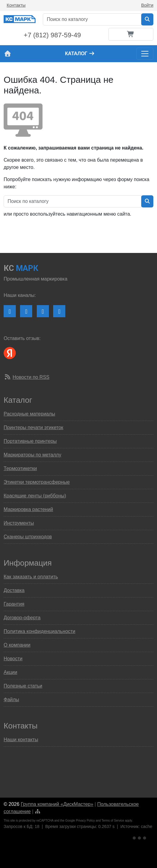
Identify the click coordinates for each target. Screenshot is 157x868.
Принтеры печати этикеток (33, 427)
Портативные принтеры (30, 441)
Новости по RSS (31, 377)
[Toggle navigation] (145, 54)
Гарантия (14, 604)
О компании (17, 645)
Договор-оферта (22, 618)
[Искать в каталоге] (147, 19)
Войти (147, 5)
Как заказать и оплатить (31, 577)
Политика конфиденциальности (39, 631)
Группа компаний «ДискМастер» (57, 804)
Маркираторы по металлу (32, 455)
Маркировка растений (28, 509)
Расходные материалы (29, 414)
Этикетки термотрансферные (37, 482)
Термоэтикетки (20, 468)
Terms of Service (113, 821)
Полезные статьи (23, 686)
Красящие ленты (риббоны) (35, 496)
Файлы (11, 700)
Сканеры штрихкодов (28, 537)
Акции (10, 672)
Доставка (14, 590)
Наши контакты (21, 740)
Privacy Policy (85, 821)
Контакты (16, 5)
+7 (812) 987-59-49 (52, 35)
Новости (13, 659)
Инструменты (19, 523)
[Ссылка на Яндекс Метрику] (140, 837)
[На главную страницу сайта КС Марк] (7, 54)
